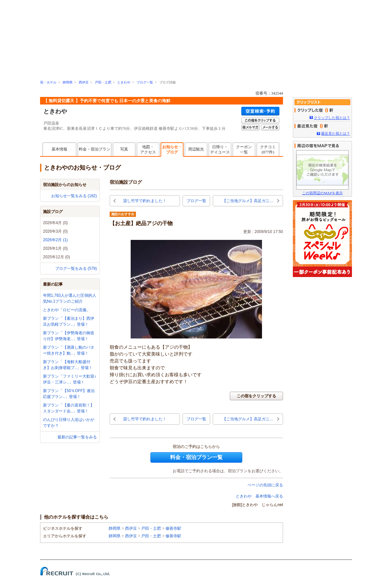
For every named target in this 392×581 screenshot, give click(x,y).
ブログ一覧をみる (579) (76, 268)
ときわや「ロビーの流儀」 (67, 310)
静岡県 (68, 82)
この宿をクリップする (256, 396)
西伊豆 (84, 82)
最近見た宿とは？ (336, 133)
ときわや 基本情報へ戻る (259, 496)
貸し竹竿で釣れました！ (145, 201)
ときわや (124, 82)
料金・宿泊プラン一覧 (196, 457)
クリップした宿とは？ (332, 118)
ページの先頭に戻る (265, 485)
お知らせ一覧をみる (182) (74, 196)
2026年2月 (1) (55, 240)
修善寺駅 (173, 528)
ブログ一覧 (145, 82)
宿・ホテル (48, 82)
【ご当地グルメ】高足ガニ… (248, 201)
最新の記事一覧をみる (77, 437)
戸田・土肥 (103, 82)
